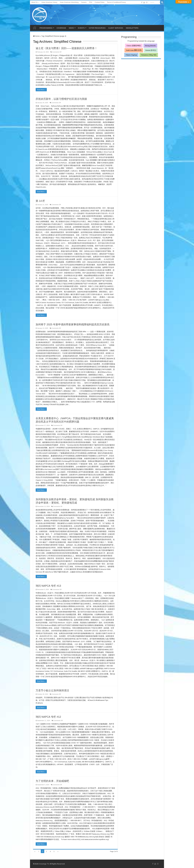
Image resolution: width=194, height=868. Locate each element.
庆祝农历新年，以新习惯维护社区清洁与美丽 (61, 99)
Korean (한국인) (151, 50)
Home (36, 36)
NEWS (71, 28)
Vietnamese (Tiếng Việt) (149, 55)
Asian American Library (49, 2)
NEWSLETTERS (132, 28)
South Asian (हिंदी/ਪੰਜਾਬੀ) (134, 50)
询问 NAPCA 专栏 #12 (48, 717)
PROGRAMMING (46, 28)
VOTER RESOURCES (97, 28)
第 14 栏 (40, 201)
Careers (84, 2)
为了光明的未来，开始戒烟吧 (52, 781)
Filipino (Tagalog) (131, 55)
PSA (91, 2)
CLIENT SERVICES (116, 28)
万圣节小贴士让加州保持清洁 (52, 690)
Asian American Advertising (69, 2)
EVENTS (81, 28)
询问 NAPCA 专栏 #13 (48, 586)
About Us (34, 2)
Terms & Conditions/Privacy (116, 2)
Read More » (41, 90)
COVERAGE (61, 28)
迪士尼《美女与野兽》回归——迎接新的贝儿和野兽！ (66, 48)
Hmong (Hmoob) (150, 46)
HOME (35, 28)
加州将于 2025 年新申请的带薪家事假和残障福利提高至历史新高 (73, 324)
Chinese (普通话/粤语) (134, 46)
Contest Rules (100, 2)
